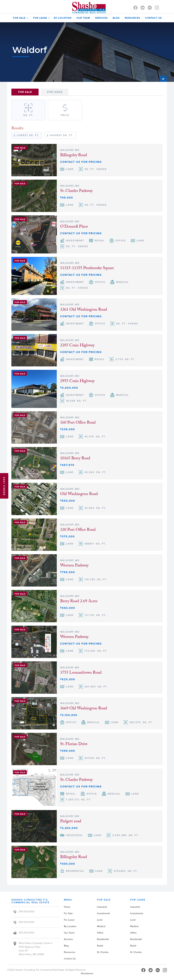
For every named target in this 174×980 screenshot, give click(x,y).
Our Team (69, 933)
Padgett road (71, 822)
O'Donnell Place (74, 227)
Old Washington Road (79, 494)
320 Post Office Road (78, 530)
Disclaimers (87, 974)
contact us (153, 18)
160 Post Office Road (78, 423)
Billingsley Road (74, 156)
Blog (116, 18)
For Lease (69, 920)
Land (100, 920)
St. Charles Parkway (76, 191)
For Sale (68, 913)
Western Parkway (74, 566)
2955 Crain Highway (77, 381)
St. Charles (103, 952)
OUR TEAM (83, 18)
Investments (104, 913)
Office (100, 933)
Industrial (102, 907)
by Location (63, 18)
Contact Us (70, 959)
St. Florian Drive (74, 744)
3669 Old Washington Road (84, 709)
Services (68, 939)
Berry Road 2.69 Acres (79, 602)
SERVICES (101, 18)
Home (67, 907)
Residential (103, 939)
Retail (100, 946)
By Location (70, 926)
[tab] (25, 92)
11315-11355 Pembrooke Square (87, 269)
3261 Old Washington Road (84, 310)
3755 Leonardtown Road (81, 673)
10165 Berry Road (75, 459)
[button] (20, 18)
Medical (101, 926)
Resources (132, 18)
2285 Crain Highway (77, 346)
